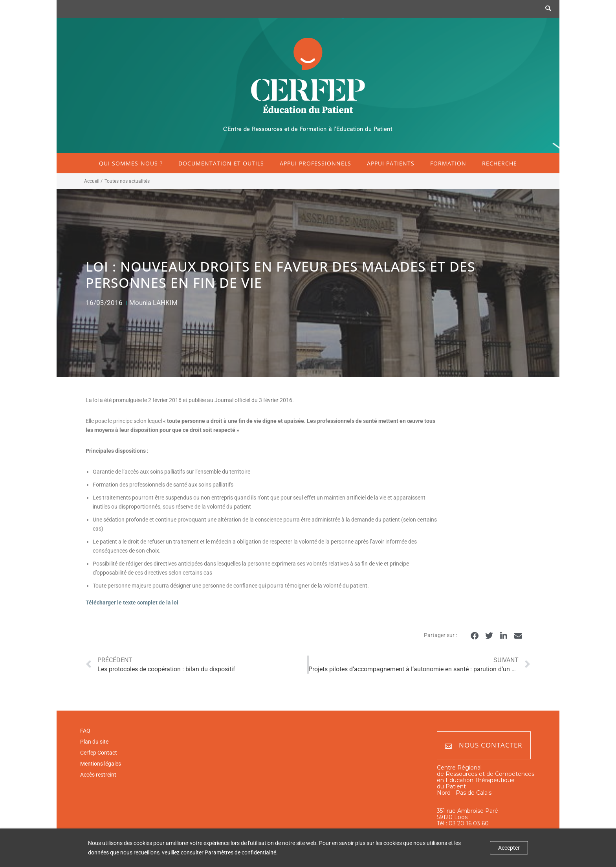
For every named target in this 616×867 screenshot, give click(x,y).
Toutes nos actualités (127, 181)
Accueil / (93, 181)
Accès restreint (98, 775)
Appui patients (391, 163)
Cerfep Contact (99, 753)
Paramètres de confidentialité (240, 852)
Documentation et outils (221, 163)
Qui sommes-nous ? (131, 163)
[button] (474, 636)
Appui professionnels (315, 163)
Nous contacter (484, 745)
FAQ (85, 731)
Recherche (500, 163)
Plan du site (94, 742)
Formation (448, 163)
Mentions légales (101, 764)
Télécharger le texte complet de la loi (132, 602)
